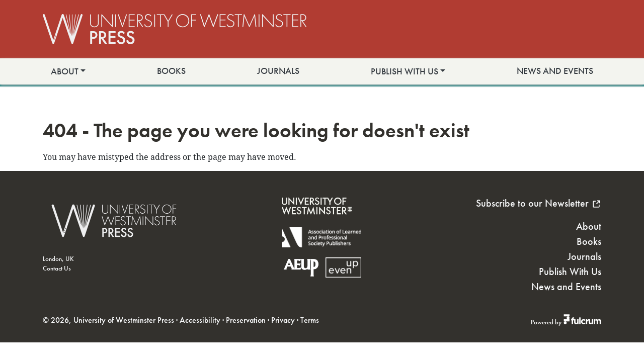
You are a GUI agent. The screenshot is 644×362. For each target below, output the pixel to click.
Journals (278, 71)
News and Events (555, 71)
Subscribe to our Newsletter (539, 203)
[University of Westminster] (317, 221)
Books (171, 71)
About (65, 71)
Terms (310, 320)
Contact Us (57, 268)
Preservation (246, 320)
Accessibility (200, 320)
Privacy (283, 320)
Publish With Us (405, 71)
